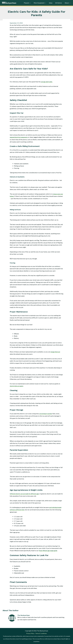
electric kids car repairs (17, 386)
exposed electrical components (20, 137)
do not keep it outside (46, 414)
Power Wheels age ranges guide (49, 550)
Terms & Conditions (42, 633)
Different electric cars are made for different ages (26, 494)
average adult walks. (47, 82)
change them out (56, 352)
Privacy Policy (30, 633)
